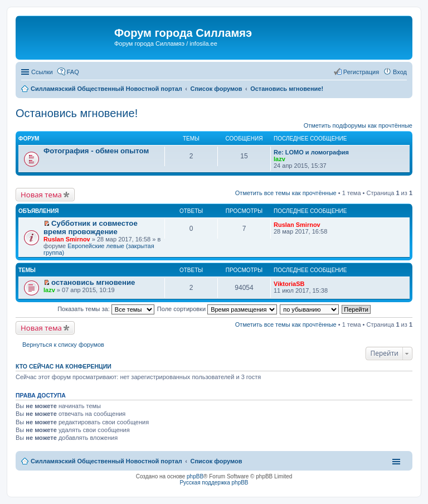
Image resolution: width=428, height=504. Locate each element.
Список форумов (216, 461)
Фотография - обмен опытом (96, 151)
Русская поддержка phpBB (214, 483)
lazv (279, 159)
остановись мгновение (93, 282)
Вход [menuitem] (400, 72)
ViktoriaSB (289, 284)
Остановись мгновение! (77, 113)
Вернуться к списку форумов (63, 345)
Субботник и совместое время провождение (91, 227)
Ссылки (42, 72)
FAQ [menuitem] (73, 72)
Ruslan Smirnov (67, 239)
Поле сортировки (217, 309)
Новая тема (41, 195)
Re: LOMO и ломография (311, 152)
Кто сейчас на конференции (64, 366)
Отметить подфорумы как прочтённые (358, 125)
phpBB (195, 476)
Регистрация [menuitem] (361, 72)
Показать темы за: (106, 309)
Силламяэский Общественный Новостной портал (106, 461)
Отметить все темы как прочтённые (286, 193)
